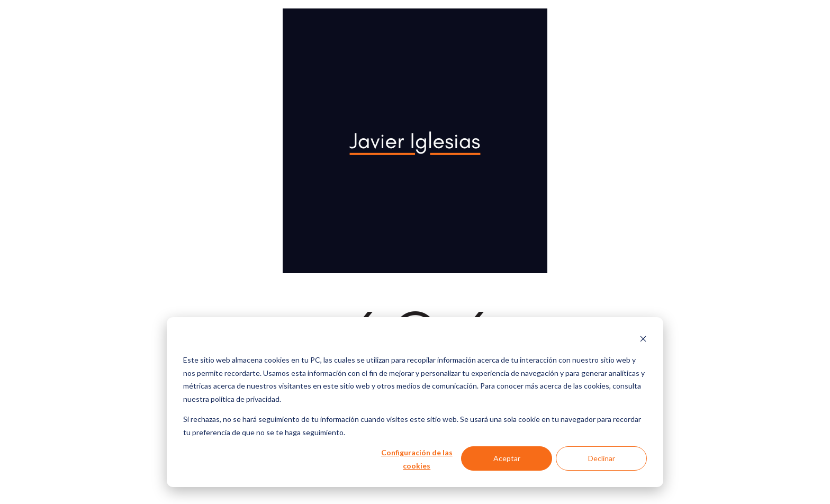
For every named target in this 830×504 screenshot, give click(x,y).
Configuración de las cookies (417, 459)
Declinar (602, 458)
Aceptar (507, 458)
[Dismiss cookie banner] (643, 340)
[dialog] (415, 402)
